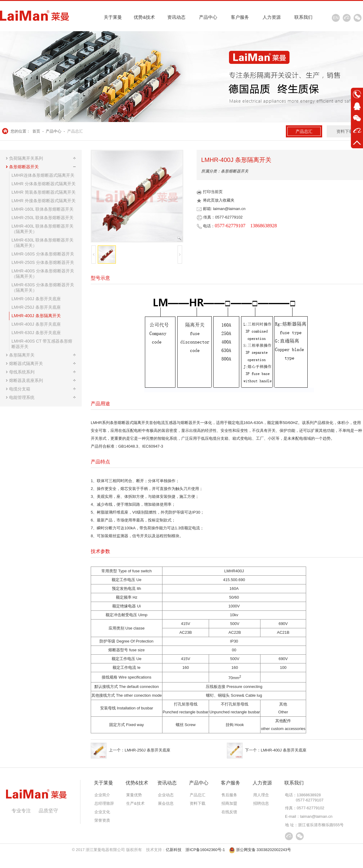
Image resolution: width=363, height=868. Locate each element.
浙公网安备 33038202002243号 (260, 850)
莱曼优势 (134, 795)
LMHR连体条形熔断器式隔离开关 (43, 175)
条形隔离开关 (22, 355)
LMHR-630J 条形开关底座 (36, 333)
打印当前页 (210, 192)
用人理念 (261, 795)
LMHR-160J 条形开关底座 (36, 299)
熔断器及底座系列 (26, 380)
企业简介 (102, 795)
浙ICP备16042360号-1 (205, 850)
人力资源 (272, 17)
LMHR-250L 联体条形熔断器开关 (43, 218)
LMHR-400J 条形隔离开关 (36, 316)
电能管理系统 (22, 397)
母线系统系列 (22, 372)
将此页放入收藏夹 (216, 200)
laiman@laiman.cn (316, 816)
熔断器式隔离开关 (26, 363)
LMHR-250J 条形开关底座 (36, 307)
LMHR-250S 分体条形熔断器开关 (43, 262)
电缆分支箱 (20, 389)
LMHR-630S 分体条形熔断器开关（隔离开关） (43, 288)
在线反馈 (229, 812)
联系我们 (303, 17)
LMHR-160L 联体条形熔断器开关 (43, 209)
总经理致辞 (104, 803)
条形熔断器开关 (24, 167)
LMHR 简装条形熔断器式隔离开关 (44, 192)
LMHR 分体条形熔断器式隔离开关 (44, 184)
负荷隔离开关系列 (26, 158)
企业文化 (102, 812)
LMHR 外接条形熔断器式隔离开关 (44, 201)
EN (336, 18)
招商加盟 (229, 803)
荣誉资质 (102, 820)
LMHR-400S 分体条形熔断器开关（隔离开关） (43, 274)
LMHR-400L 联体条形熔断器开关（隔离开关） (43, 229)
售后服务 (229, 795)
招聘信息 (261, 803)
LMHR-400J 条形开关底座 (36, 324)
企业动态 (166, 795)
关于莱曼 (113, 17)
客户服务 (240, 17)
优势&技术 (144, 17)
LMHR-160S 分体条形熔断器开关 (43, 254)
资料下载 (345, 131)
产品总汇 (75, 131)
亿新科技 (174, 850)
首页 (36, 131)
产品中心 (208, 17)
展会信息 (166, 803)
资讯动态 (176, 17)
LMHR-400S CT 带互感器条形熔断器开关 (42, 344)
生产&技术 (135, 803)
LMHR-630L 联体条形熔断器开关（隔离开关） (43, 243)
